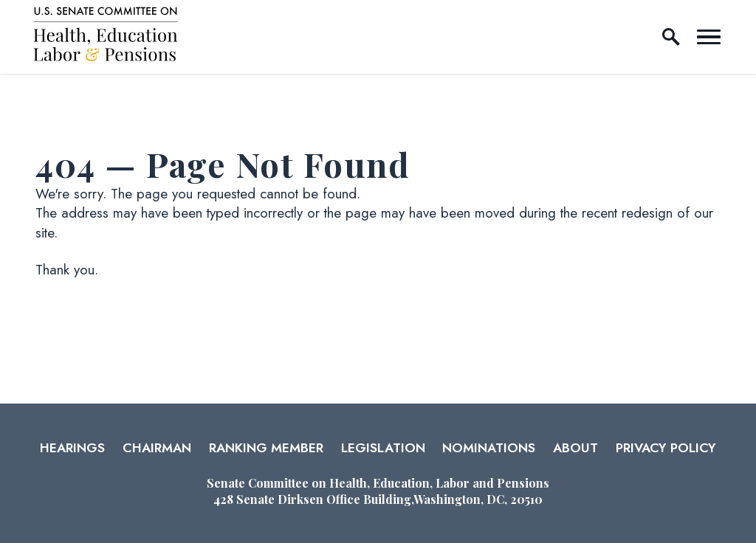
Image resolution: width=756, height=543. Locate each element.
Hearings (72, 448)
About (575, 448)
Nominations (489, 448)
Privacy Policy (666, 448)
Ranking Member (266, 448)
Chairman (157, 448)
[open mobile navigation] (709, 37)
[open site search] (671, 37)
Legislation (383, 448)
